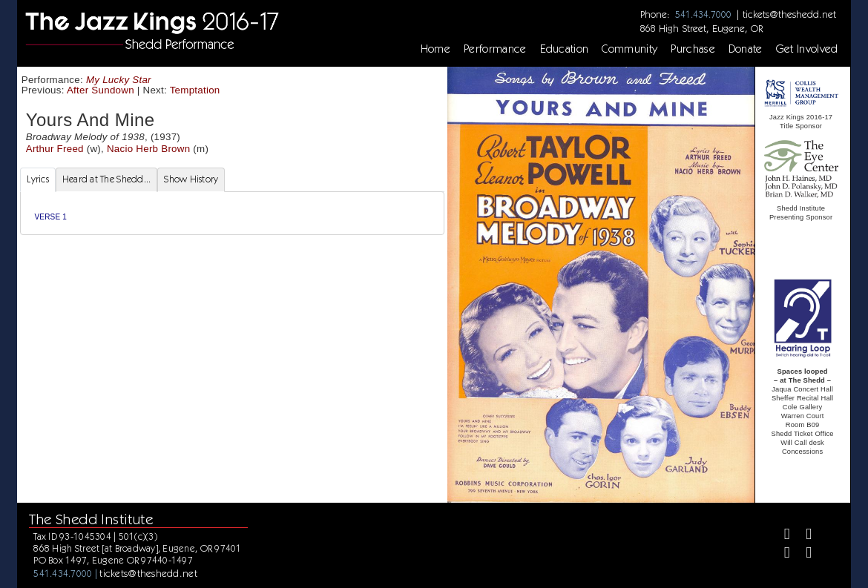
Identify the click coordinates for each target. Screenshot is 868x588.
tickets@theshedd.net (789, 14)
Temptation (195, 90)
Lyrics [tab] (38, 179)
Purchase (693, 49)
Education (565, 49)
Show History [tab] (191, 179)
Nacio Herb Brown (148, 149)
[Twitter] (802, 536)
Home (435, 49)
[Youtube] (802, 554)
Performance (495, 49)
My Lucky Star (119, 80)
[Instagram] (781, 554)
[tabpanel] (232, 213)
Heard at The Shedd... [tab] (106, 179)
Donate (746, 49)
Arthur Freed (55, 149)
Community (629, 49)
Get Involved (807, 49)
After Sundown (101, 90)
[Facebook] (781, 536)
